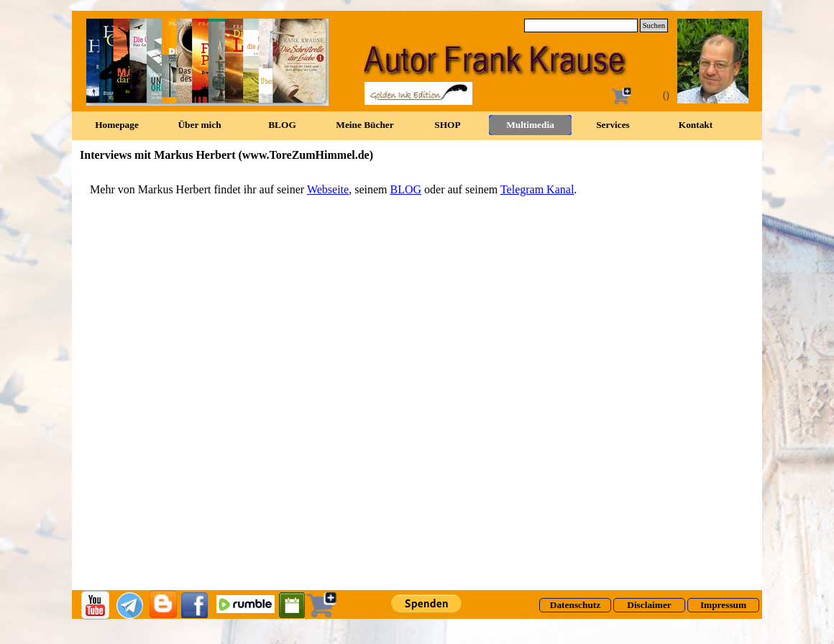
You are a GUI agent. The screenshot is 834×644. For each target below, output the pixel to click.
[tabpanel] (417, 190)
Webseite (328, 189)
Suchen (654, 26)
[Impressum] (723, 605)
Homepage (117, 125)
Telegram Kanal (537, 189)
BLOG (405, 189)
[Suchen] (581, 26)
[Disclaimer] (649, 605)
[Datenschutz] (575, 605)
